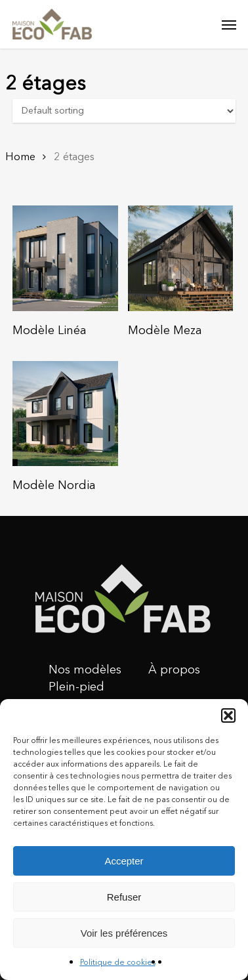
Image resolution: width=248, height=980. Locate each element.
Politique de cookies (118, 963)
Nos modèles (85, 670)
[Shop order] (124, 111)
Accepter (124, 861)
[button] (228, 715)
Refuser (124, 897)
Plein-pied (76, 687)
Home (20, 157)
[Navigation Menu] (229, 24)
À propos (174, 670)
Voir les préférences (124, 933)
